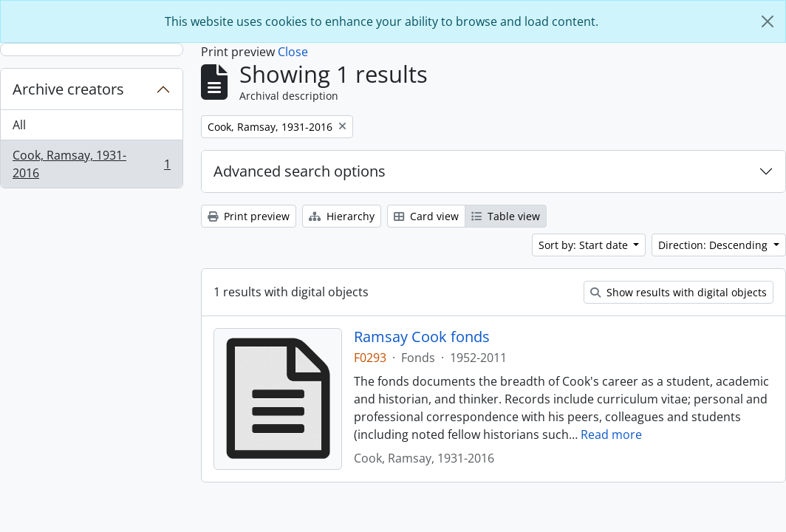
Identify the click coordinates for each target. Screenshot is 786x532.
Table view (506, 216)
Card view (426, 216)
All (19, 125)
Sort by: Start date (585, 245)
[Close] (768, 21)
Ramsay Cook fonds (422, 337)
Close (293, 52)
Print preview (249, 216)
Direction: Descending (714, 245)
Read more (611, 434)
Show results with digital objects (679, 292)
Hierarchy (342, 216)
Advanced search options (300, 171)
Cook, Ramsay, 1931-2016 (91, 164)
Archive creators (68, 89)
